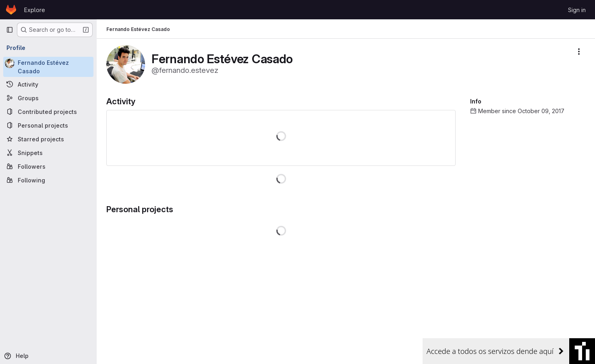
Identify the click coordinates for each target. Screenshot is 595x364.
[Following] (48, 180)
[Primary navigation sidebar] (10, 30)
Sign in (577, 10)
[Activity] (48, 84)
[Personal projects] (48, 125)
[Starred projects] (48, 139)
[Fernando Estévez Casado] (48, 67)
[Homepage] (11, 10)
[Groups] (48, 98)
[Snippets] (48, 153)
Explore (35, 10)
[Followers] (48, 166)
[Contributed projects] (48, 112)
